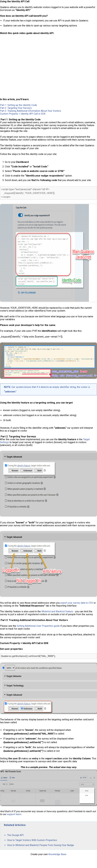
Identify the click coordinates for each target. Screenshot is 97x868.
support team (14, 814)
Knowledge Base (57, 854)
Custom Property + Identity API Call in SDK (23, 114)
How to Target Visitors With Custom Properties (32, 840)
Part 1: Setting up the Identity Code (18, 105)
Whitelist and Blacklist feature (57, 611)
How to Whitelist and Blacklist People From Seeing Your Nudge (41, 845)
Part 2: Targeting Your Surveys (16, 108)
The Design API (15, 835)
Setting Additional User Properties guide (38, 626)
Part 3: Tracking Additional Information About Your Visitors (31, 111)
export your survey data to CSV (77, 603)
